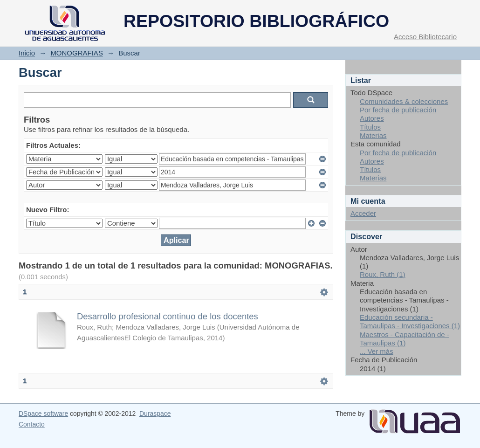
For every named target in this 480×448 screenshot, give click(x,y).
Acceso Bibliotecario (425, 37)
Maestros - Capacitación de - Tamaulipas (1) (405, 339)
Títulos (370, 127)
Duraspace (155, 414)
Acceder (363, 213)
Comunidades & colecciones (404, 101)
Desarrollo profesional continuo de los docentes (168, 316)
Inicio (27, 53)
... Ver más (377, 351)
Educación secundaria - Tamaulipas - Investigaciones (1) (410, 321)
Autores (372, 118)
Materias (373, 135)
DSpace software (43, 414)
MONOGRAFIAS (77, 53)
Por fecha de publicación (398, 110)
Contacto (32, 424)
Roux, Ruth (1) (383, 274)
